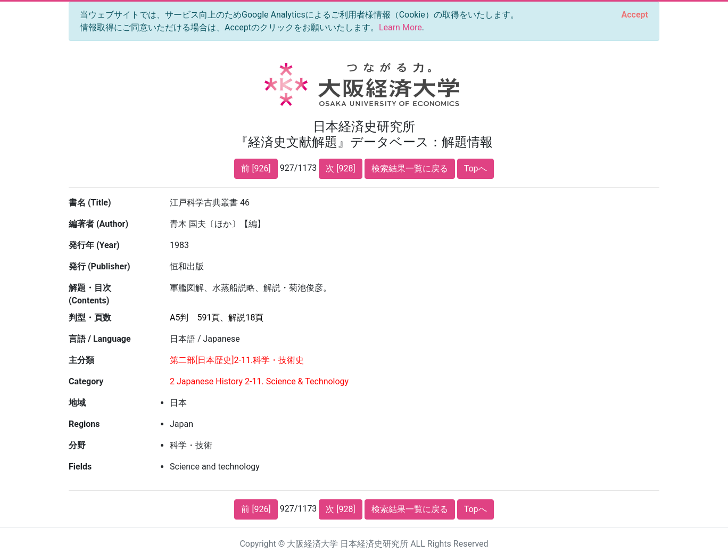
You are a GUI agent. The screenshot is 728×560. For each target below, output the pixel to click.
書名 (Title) (90, 203)
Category (86, 381)
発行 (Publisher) (100, 266)
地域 (77, 403)
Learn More (400, 27)
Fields (80, 467)
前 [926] (256, 168)
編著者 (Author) (98, 224)
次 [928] (340, 168)
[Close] (635, 15)
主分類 (81, 360)
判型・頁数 (90, 318)
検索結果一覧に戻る (410, 168)
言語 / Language (100, 339)
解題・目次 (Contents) (90, 294)
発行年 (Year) (94, 245)
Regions (84, 424)
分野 (77, 445)
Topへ (475, 168)
